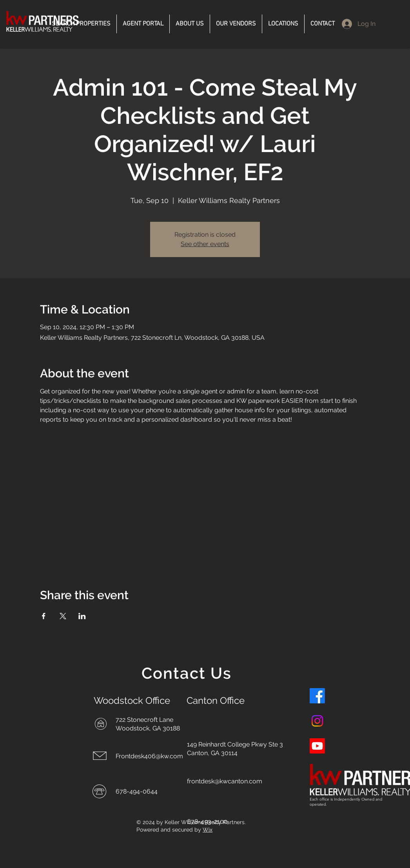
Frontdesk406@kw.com (149, 756)
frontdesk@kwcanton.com (225, 781)
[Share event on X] (63, 616)
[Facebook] (317, 696)
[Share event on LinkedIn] (82, 616)
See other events (205, 244)
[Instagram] (317, 721)
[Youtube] (317, 746)
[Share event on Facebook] (44, 616)
